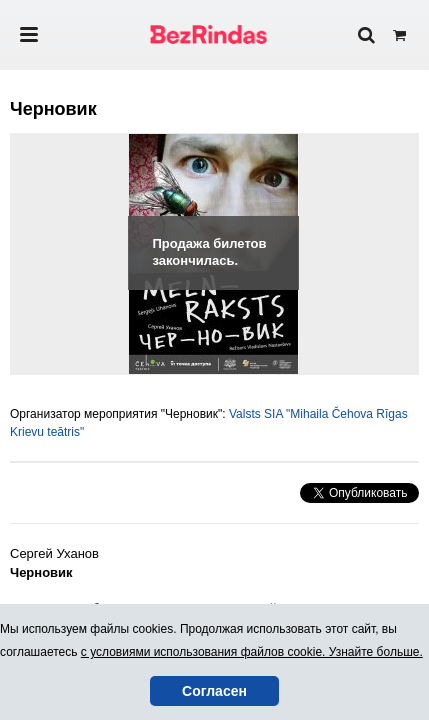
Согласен (214, 691)
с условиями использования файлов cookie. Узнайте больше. (252, 652)
